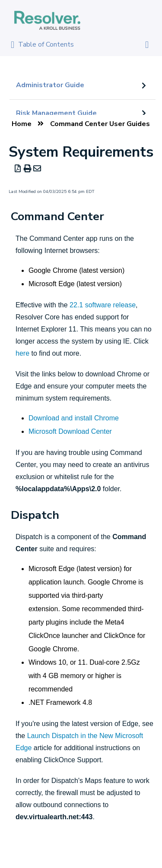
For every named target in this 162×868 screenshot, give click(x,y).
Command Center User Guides (100, 124)
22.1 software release (103, 305)
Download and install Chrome (74, 418)
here (22, 353)
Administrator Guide (50, 85)
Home (22, 124)
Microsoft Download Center (70, 431)
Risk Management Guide (56, 113)
